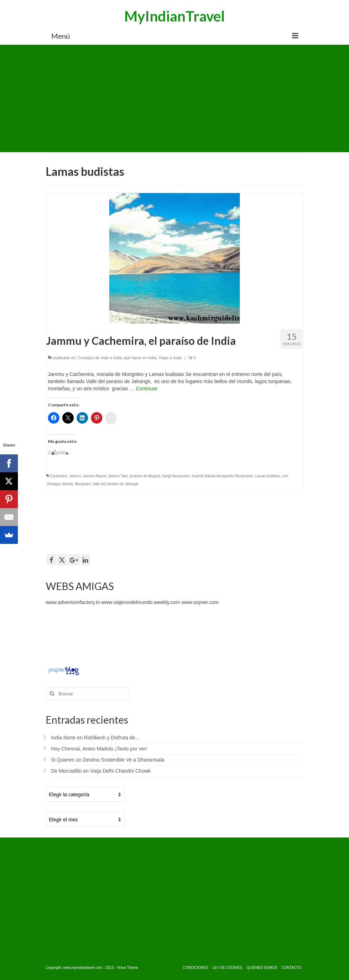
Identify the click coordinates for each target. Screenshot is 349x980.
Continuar (147, 388)
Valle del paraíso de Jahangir (115, 484)
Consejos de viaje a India (100, 358)
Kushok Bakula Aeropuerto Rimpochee (222, 476)
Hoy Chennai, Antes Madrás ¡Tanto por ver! (99, 749)
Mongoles (83, 484)
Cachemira (58, 476)
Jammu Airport (94, 476)
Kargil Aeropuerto (176, 476)
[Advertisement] (175, 98)
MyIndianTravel (174, 16)
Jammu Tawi (118, 476)
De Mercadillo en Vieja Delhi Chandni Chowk (101, 771)
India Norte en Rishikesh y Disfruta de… (96, 738)
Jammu (75, 476)
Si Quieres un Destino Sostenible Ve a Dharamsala (108, 760)
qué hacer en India (140, 358)
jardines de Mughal (145, 476)
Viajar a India (170, 358)
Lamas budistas (268, 476)
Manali (67, 484)
